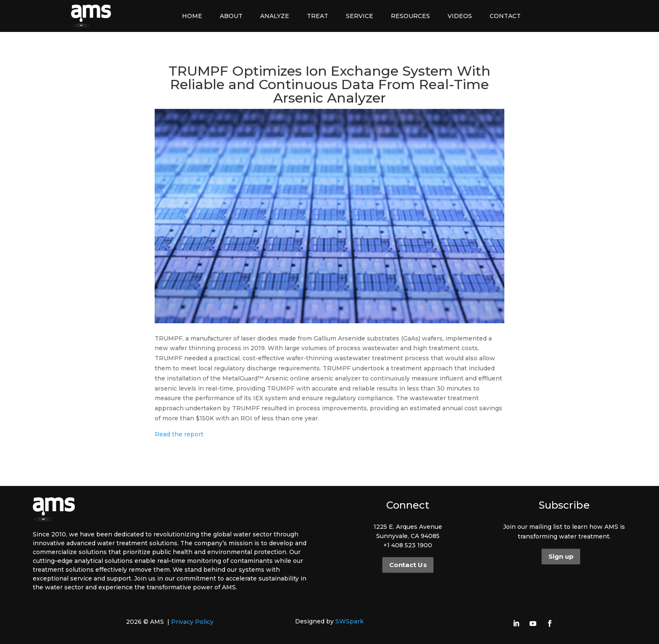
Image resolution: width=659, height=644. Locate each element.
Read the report (179, 434)
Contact (505, 16)
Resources (410, 16)
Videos (460, 16)
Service (360, 16)
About (231, 16)
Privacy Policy (192, 622)
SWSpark (349, 621)
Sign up (561, 557)
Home (192, 16)
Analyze (275, 16)
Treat (318, 16)
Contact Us (407, 565)
